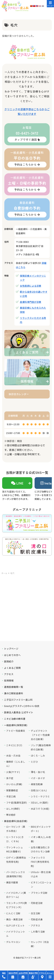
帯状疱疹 (11, 815)
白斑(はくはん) (39, 790)
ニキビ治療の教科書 (15, 719)
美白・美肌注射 (15, 919)
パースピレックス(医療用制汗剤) (16, 874)
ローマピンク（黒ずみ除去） (16, 829)
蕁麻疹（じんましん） (16, 764)
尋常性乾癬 (37, 784)
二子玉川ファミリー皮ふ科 (18, 700)
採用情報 (9, 680)
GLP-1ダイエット (15, 925)
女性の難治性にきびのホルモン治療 (40, 849)
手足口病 (11, 796)
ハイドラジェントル (16, 934)
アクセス (9, 674)
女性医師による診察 (31, 286)
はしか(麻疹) (13, 809)
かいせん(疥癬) (14, 784)
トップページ (11, 649)
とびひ (34, 762)
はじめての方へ (12, 655)
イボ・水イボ (38, 778)
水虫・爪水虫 (13, 756)
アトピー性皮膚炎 (16, 731)
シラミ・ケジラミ (40, 796)
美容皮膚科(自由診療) (16, 821)
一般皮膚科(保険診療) (16, 725)
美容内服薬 (12, 882)
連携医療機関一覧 (14, 687)
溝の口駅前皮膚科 (14, 693)
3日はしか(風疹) (40, 803)
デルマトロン (13, 942)
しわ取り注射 (38, 932)
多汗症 (10, 778)
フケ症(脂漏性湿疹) (17, 803)
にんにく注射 (13, 913)
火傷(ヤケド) (13, 772)
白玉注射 (36, 913)
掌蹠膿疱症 (12, 790)
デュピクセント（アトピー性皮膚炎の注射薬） (40, 735)
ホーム (4, 573)
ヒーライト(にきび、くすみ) (15, 839)
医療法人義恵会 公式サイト (19, 712)
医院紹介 (9, 661)
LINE (17, 483)
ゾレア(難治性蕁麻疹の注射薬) (41, 747)
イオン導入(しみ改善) (41, 839)
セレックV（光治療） (40, 944)
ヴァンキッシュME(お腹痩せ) (15, 849)
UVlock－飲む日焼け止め (41, 874)
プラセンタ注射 (39, 893)
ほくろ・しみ (38, 756)
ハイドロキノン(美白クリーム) (16, 895)
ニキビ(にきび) (14, 745)
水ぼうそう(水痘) (40, 809)
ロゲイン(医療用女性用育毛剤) (16, 860)
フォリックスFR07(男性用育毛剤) (40, 862)
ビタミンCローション (41, 884)
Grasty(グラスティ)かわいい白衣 (22, 706)
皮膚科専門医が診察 (31, 302)
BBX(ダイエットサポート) (41, 829)
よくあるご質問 (12, 668)
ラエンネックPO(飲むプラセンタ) (17, 905)
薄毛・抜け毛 (38, 772)
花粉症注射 (37, 903)
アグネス (35, 925)
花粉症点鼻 (37, 919)
